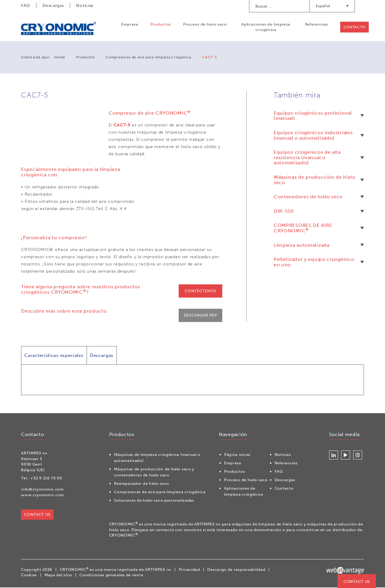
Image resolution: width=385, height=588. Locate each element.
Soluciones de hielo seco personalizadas (154, 501)
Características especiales (54, 356)
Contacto (354, 27)
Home (60, 57)
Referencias (316, 25)
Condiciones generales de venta (111, 576)
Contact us (357, 582)
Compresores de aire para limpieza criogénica (148, 57)
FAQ (26, 6)
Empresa (129, 25)
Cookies (29, 576)
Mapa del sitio (58, 576)
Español (332, 6)
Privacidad (189, 570)
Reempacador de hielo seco (142, 484)
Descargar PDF (201, 316)
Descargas (53, 6)
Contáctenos (200, 291)
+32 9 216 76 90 (46, 479)
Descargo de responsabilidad (236, 570)
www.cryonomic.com (43, 495)
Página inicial (237, 455)
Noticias (85, 6)
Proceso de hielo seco (205, 25)
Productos (160, 25)
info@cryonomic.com (42, 490)
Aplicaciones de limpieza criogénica (265, 27)
